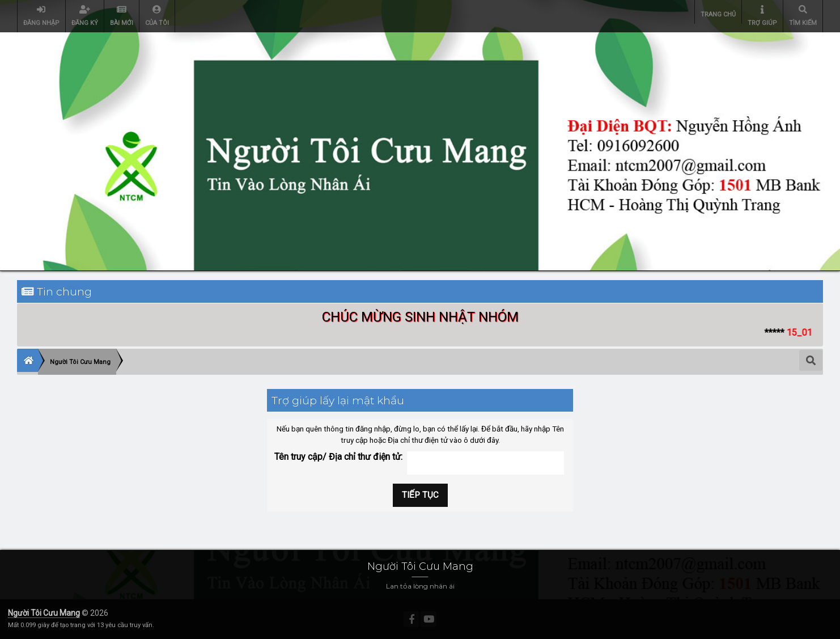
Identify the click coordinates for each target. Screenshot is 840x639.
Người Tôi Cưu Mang (44, 613)
